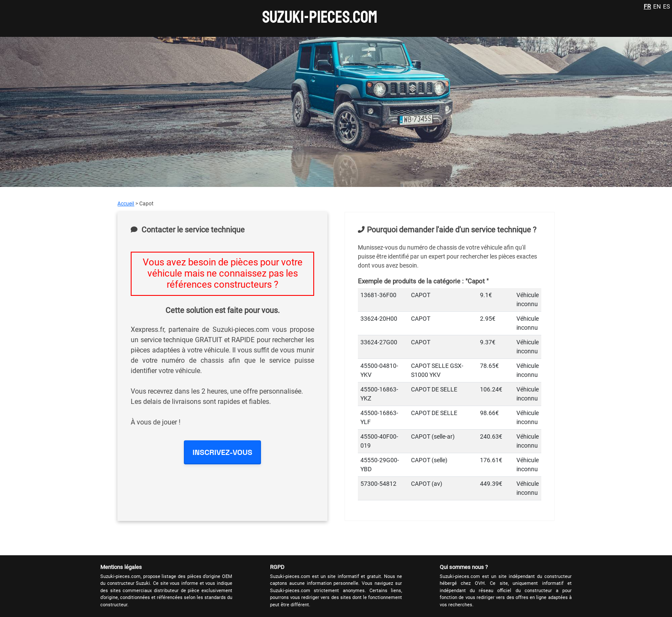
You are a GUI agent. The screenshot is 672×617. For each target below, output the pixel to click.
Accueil (126, 204)
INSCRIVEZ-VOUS (222, 452)
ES (666, 6)
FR (647, 6)
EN (657, 6)
